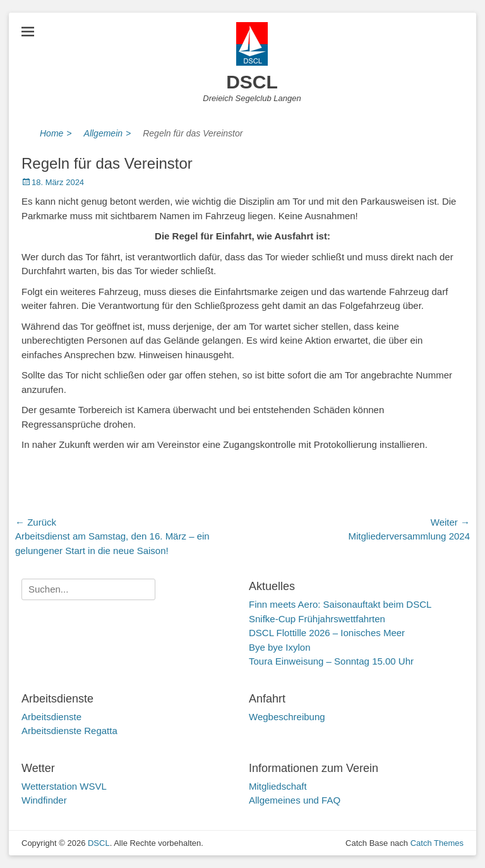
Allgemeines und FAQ (295, 800)
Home (56, 134)
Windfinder (44, 800)
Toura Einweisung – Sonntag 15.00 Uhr (331, 661)
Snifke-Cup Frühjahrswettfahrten (317, 619)
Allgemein (108, 134)
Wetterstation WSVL (64, 786)
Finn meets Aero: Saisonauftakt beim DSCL (340, 604)
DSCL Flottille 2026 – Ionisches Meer (327, 633)
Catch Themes (437, 843)
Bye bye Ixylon (280, 647)
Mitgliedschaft (278, 786)
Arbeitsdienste (51, 717)
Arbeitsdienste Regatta (69, 731)
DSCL (252, 82)
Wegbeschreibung (287, 717)
